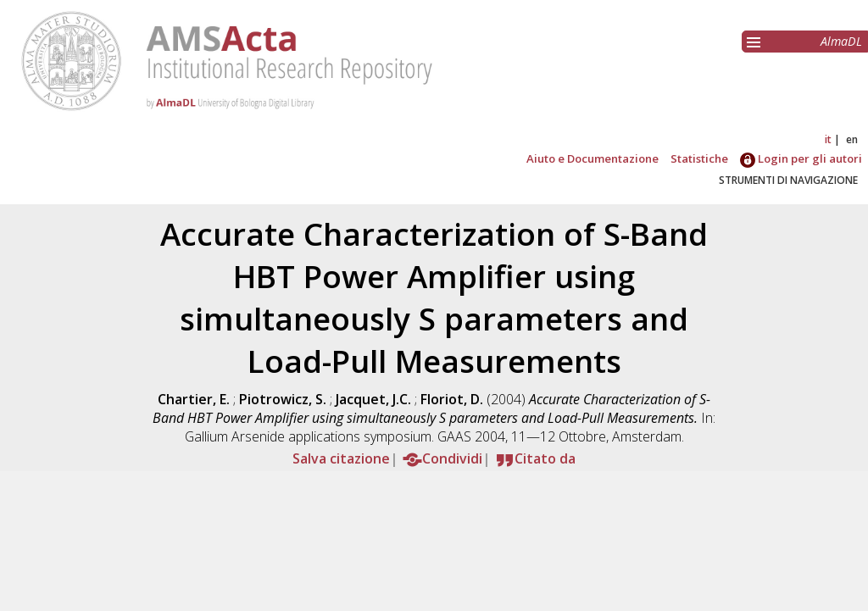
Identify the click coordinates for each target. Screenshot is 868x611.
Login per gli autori (801, 158)
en (852, 139)
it (828, 139)
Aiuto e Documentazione (593, 158)
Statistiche (699, 158)
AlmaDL (841, 41)
